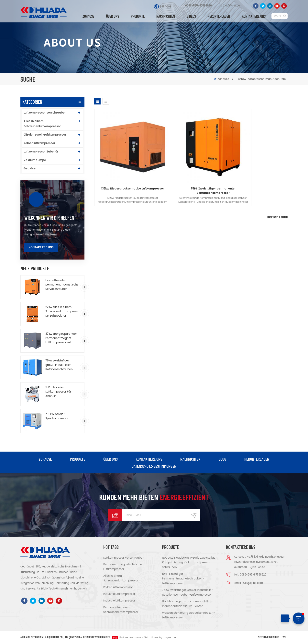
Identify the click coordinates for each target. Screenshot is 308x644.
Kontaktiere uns (41, 247)
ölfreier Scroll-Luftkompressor (45, 135)
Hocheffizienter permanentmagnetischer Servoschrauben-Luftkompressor (62, 285)
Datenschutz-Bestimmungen (154, 466)
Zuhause (88, 16)
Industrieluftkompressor (119, 594)
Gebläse (30, 169)
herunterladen (219, 16)
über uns (113, 16)
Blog (223, 459)
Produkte (138, 16)
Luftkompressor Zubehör (41, 152)
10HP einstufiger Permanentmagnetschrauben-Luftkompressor (183, 579)
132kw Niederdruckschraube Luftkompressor (125, 176)
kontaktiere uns (254, 16)
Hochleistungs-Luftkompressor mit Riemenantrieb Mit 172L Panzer (185, 604)
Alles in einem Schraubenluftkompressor (42, 124)
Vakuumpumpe (35, 160)
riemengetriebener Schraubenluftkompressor (121, 610)
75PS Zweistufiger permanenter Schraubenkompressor (191, 176)
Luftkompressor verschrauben (45, 113)
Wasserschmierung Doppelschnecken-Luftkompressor (188, 615)
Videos (191, 16)
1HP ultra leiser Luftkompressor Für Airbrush (58, 392)
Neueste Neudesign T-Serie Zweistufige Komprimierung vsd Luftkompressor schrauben (189, 563)
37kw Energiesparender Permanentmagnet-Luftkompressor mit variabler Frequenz (61, 338)
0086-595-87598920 (198, 6)
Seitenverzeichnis (269, 637)
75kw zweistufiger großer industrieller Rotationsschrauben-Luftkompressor (60, 365)
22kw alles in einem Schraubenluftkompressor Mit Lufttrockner (62, 311)
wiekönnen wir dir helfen (49, 218)
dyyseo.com (171, 638)
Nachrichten (166, 16)
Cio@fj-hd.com (233, 6)
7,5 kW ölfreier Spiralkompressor (57, 416)
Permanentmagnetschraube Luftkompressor (123, 567)
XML (285, 637)
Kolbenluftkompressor (39, 143)
